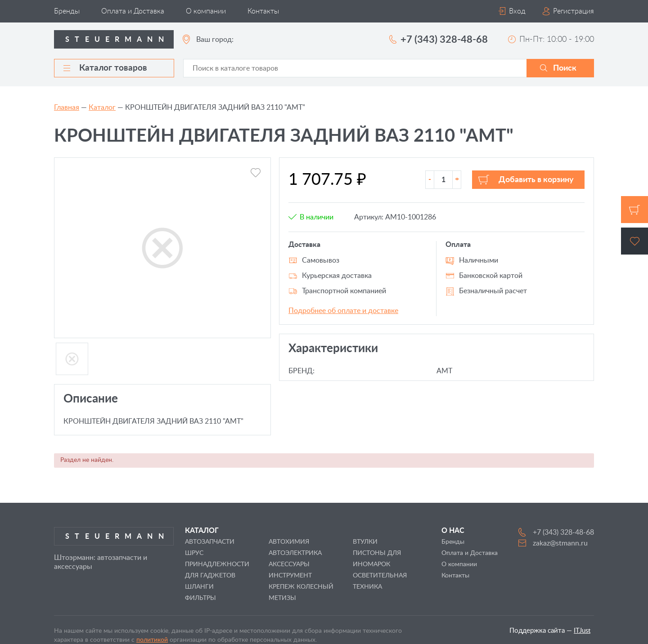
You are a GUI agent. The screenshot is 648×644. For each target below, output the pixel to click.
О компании (206, 11)
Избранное (634, 241)
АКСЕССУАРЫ (289, 564)
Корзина (634, 210)
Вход (517, 11)
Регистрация (574, 11)
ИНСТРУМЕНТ (290, 576)
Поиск (565, 68)
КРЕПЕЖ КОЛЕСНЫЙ (301, 587)
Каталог (102, 107)
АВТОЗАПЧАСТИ (210, 542)
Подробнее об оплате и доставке (343, 311)
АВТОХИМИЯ (289, 542)
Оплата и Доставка (133, 11)
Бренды (67, 11)
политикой (152, 640)
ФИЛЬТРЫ (200, 598)
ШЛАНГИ (199, 587)
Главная (67, 107)
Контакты (263, 11)
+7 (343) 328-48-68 (444, 40)
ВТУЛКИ (365, 542)
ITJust (582, 631)
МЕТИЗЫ (282, 598)
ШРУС (194, 553)
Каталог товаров (105, 68)
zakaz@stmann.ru (560, 543)
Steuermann (117, 40)
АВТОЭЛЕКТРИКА (295, 553)
